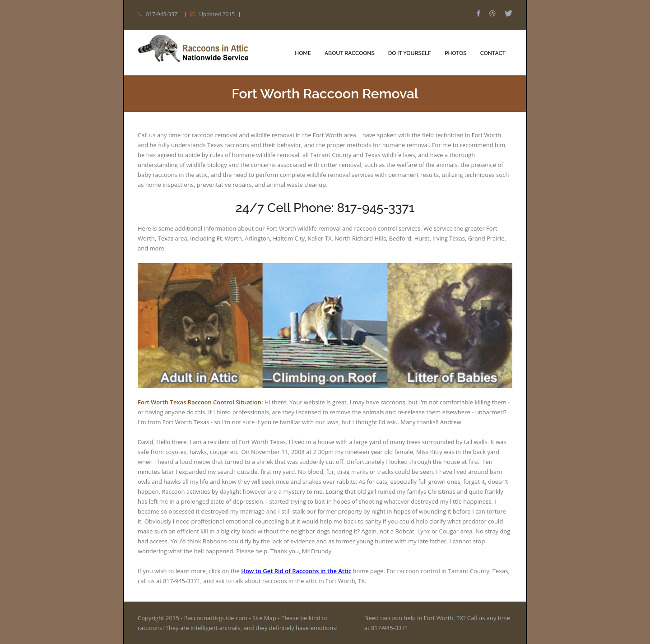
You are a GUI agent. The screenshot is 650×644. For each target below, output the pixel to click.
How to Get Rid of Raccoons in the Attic (296, 571)
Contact (493, 53)
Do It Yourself (410, 53)
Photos (456, 53)
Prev (492, 311)
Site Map (264, 618)
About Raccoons (350, 53)
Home (303, 53)
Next (492, 335)
